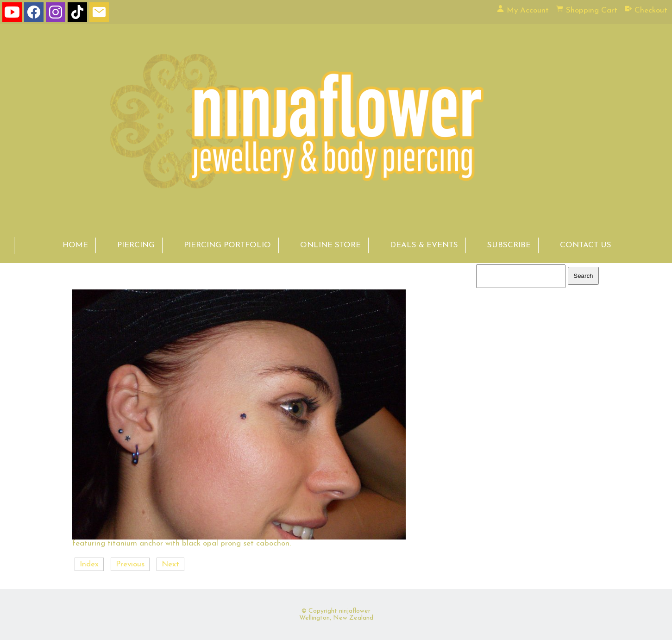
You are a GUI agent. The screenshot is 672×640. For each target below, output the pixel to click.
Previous (130, 564)
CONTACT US (586, 245)
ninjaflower (355, 611)
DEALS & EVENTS (424, 245)
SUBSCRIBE (509, 245)
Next (170, 564)
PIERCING (136, 245)
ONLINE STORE (330, 245)
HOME (75, 245)
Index (89, 564)
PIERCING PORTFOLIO (227, 245)
